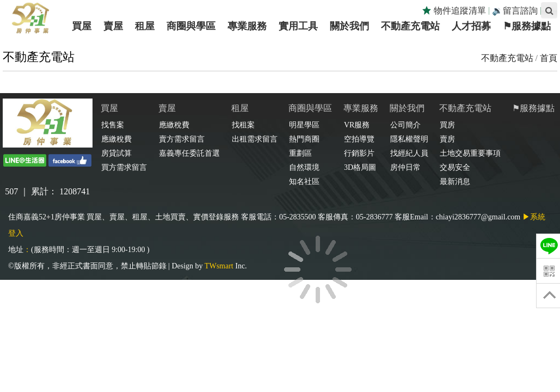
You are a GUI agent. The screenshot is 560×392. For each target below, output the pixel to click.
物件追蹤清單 (454, 11)
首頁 (549, 58)
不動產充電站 (507, 58)
